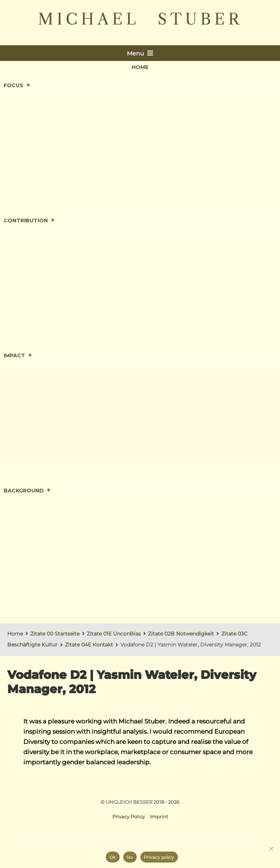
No (130, 857)
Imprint (159, 817)
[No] (271, 849)
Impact (18, 356)
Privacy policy (159, 857)
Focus (17, 86)
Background (27, 491)
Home (140, 67)
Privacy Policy (129, 817)
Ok (112, 857)
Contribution (29, 221)
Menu (140, 53)
